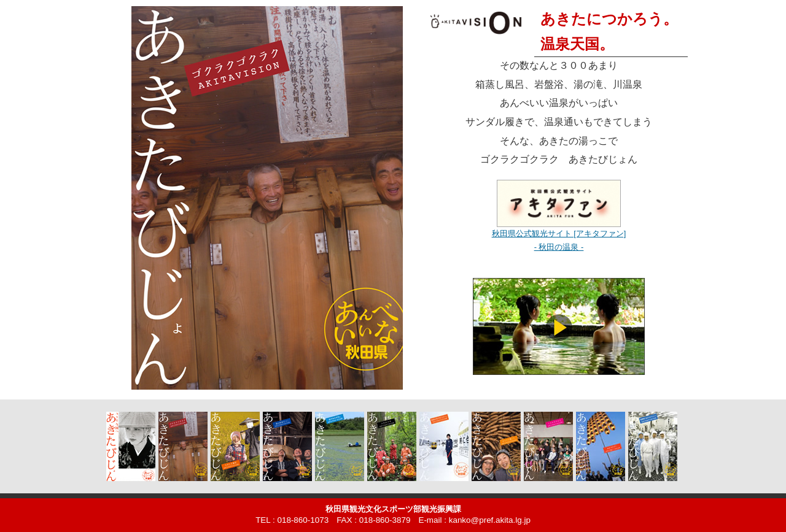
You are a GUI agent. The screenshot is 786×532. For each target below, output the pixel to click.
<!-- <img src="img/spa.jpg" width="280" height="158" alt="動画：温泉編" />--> (559, 331)
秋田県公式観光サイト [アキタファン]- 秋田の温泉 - (559, 233)
